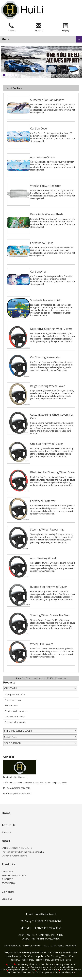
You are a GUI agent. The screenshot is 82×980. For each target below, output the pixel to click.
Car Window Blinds (42, 243)
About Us (8, 825)
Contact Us (7, 899)
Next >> (62, 678)
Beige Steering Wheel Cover (48, 386)
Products (8, 864)
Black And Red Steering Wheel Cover (53, 472)
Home (8, 88)
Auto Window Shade (43, 157)
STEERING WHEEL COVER (18, 731)
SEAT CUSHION (13, 743)
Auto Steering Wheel (43, 558)
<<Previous (40, 678)
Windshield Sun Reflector (46, 186)
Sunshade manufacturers (43, 967)
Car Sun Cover (39, 128)
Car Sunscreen (39, 272)
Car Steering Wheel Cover (32, 952)
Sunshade (26, 967)
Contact (8, 892)
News (6, 841)
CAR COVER (11, 688)
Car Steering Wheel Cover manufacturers (36, 964)
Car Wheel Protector (43, 501)
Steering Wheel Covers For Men (50, 615)
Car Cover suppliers (35, 956)
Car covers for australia (16, 722)
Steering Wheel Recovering (47, 530)
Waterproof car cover (15, 695)
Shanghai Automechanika (15, 856)
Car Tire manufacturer (71, 970)
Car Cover (11, 972)
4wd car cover (11, 706)
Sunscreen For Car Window (47, 100)
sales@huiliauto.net (18, 777)
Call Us (12, 31)
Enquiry (66, 31)
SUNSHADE (10, 737)
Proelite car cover (13, 700)
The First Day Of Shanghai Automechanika (23, 852)
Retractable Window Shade (47, 214)
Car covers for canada (15, 717)
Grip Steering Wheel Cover (47, 444)
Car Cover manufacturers (47, 970)
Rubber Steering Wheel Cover (49, 587)
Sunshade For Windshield (46, 300)
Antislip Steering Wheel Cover (21, 970)
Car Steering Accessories (45, 357)
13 (56, 678)
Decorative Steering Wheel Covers (51, 329)
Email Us (39, 31)
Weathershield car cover (16, 711)
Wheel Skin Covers (42, 644)
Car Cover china (24, 972)
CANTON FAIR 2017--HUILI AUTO (17, 848)
